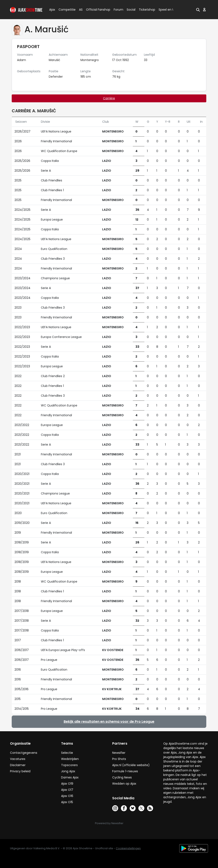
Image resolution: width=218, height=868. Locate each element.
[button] (198, 10)
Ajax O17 (67, 790)
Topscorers (69, 765)
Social (130, 10)
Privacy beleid (20, 771)
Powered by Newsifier (109, 823)
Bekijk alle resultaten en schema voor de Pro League (109, 722)
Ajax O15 (67, 802)
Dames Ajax (70, 777)
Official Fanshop (96, 10)
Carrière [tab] (109, 98)
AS (81, 10)
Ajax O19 (67, 784)
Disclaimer (18, 765)
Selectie (67, 753)
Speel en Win (168, 10)
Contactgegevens (24, 753)
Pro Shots (119, 759)
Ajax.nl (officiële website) (131, 765)
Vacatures (18, 759)
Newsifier (119, 753)
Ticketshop (147, 10)
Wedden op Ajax (124, 784)
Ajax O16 (67, 796)
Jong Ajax (68, 771)
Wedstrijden (70, 759)
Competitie (65, 10)
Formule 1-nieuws (125, 771)
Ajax (52, 10)
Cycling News (122, 777)
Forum (118, 10)
